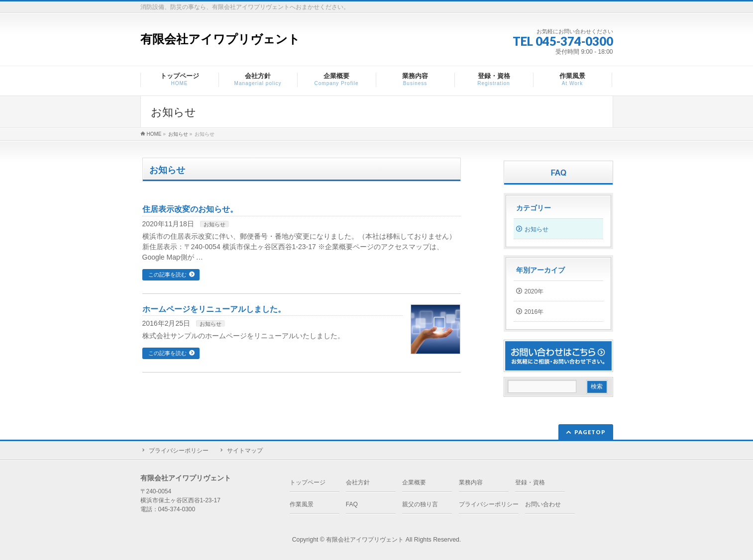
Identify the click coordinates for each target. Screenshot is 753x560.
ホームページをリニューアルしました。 (214, 309)
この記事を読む (167, 275)
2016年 (534, 312)
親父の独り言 (420, 504)
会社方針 (358, 482)
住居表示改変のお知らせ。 (190, 209)
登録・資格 (530, 482)
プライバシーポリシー (179, 451)
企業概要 (414, 482)
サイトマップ (245, 451)
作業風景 (302, 504)
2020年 (534, 291)
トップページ (308, 482)
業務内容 (471, 482)
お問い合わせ (543, 504)
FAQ (352, 504)
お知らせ (215, 224)
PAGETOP (590, 432)
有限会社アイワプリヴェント (220, 39)
